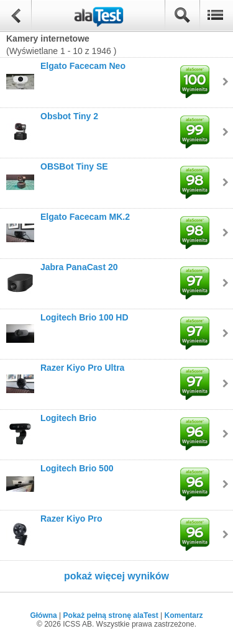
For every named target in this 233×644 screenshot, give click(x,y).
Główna (43, 615)
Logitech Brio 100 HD (85, 317)
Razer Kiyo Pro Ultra (82, 368)
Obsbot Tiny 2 (69, 116)
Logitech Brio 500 (77, 468)
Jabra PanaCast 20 (79, 267)
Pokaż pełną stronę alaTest (111, 615)
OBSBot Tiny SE (74, 166)
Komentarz (184, 615)
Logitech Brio (68, 418)
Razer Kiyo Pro (71, 519)
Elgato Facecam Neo (83, 66)
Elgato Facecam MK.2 (85, 217)
